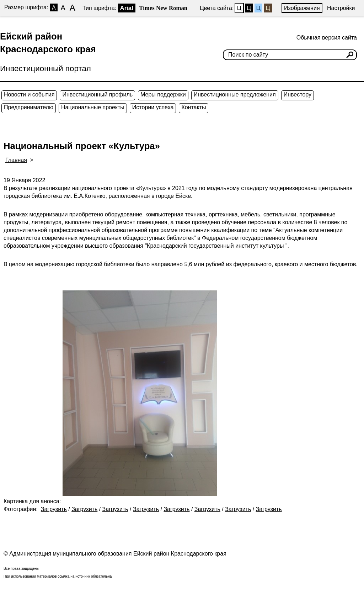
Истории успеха (153, 107)
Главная (16, 160)
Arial (127, 8)
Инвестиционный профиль (97, 94)
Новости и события (29, 94)
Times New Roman (163, 8)
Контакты (194, 107)
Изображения (302, 8)
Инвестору (298, 94)
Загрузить (54, 509)
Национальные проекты (93, 107)
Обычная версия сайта (327, 38)
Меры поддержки (163, 94)
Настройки (341, 8)
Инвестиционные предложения (235, 94)
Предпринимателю (29, 107)
